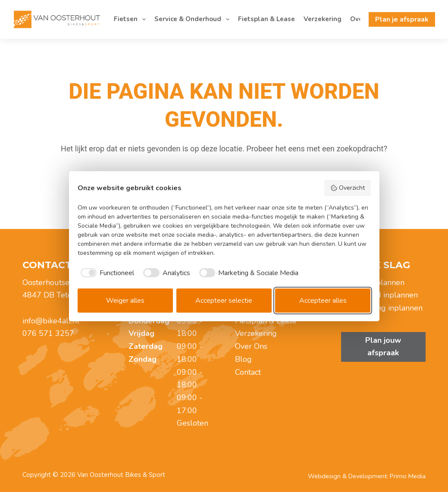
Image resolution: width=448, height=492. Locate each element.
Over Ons (251, 346)
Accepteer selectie (224, 301)
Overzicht (348, 188)
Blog (243, 359)
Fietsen (132, 19)
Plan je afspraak (402, 19)
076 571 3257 (48, 333)
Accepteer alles (323, 301)
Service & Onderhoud (194, 19)
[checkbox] (106, 273)
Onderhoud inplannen (379, 295)
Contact (248, 372)
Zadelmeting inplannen (382, 308)
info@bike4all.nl (51, 321)
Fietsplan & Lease (266, 19)
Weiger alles (125, 301)
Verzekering (323, 19)
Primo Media (408, 476)
